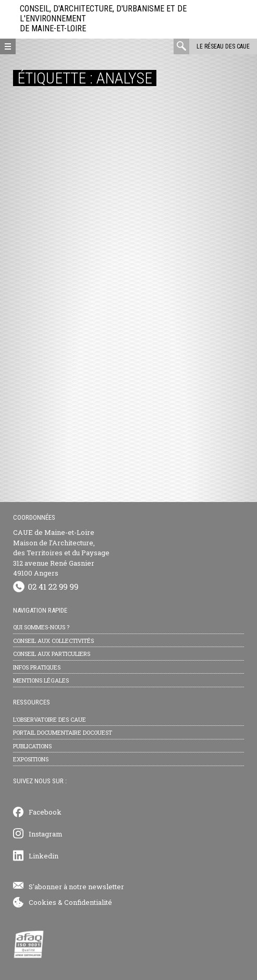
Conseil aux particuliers (52, 654)
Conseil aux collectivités (53, 641)
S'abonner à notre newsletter (76, 887)
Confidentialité (88, 902)
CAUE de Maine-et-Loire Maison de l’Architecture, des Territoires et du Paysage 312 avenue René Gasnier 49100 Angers (61, 553)
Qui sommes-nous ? (41, 627)
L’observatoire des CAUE (50, 719)
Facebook (45, 812)
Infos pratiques (37, 667)
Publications (32, 746)
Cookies (42, 902)
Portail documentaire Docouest (63, 732)
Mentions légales (41, 680)
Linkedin (44, 856)
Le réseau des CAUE (223, 46)
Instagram (46, 834)
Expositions (31, 759)
